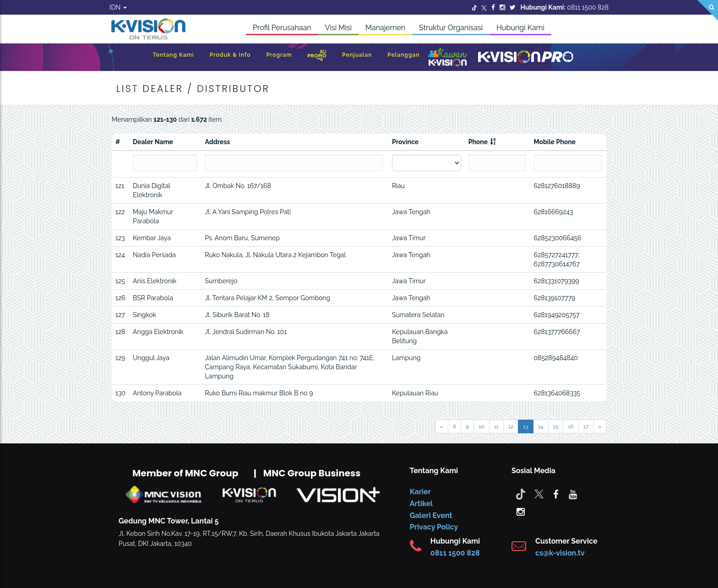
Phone (478, 142)
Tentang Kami (174, 55)
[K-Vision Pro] (526, 57)
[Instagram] (502, 7)
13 (526, 426)
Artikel (421, 504)
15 (556, 426)
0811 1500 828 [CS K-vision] (455, 553)
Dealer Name (153, 142)
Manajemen (385, 28)
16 (571, 426)
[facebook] (556, 494)
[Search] (708, 10)
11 (496, 426)
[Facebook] (493, 7)
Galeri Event (431, 515)
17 (586, 426)
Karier (420, 492)
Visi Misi (338, 28)
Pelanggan (403, 55)
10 (481, 426)
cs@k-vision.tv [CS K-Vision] (560, 553)
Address (217, 142)
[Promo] (317, 57)
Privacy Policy (434, 527)
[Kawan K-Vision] (448, 58)
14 (541, 426)
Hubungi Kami (520, 28)
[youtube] (573, 494)
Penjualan (357, 55)
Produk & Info (230, 55)
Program (279, 55)
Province (405, 142)
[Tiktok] (521, 494)
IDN (118, 7)
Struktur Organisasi (451, 28)
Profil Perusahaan (282, 28)
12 (511, 426)
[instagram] (521, 511)
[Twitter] (474, 7)
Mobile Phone (555, 142)
